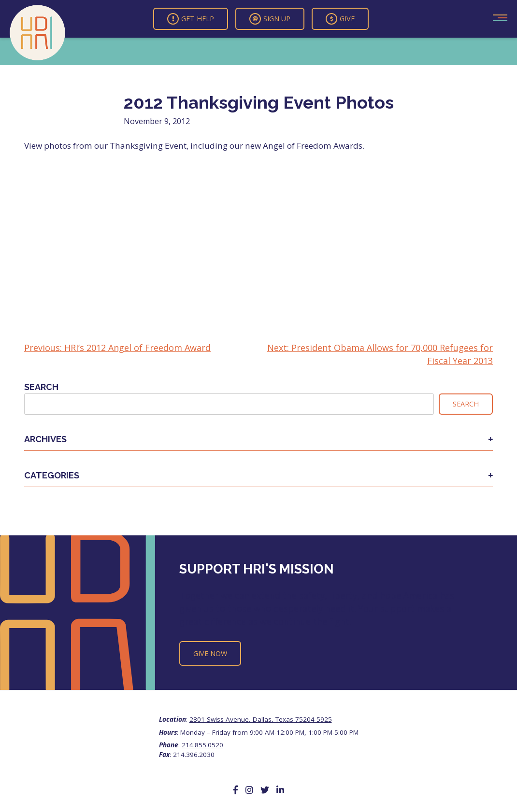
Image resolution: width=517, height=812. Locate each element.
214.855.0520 (202, 745)
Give (340, 19)
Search (41, 387)
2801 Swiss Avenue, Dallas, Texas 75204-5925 (261, 719)
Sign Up (270, 19)
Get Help (191, 19)
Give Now (210, 653)
